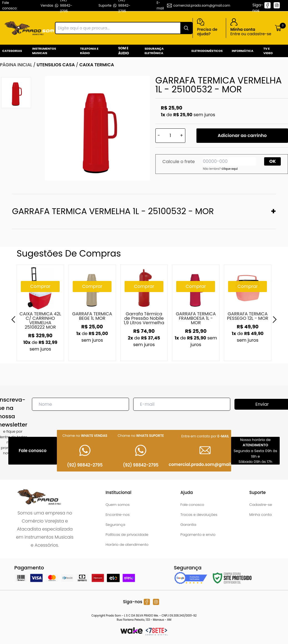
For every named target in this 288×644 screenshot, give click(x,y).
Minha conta (260, 515)
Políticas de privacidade (127, 535)
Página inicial (16, 65)
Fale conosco (192, 505)
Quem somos (118, 505)
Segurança (115, 525)
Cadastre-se (261, 505)
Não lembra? (220, 169)
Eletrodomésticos (207, 51)
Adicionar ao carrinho (242, 135)
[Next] (275, 320)
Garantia (188, 525)
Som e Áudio (124, 51)
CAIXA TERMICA (97, 65)
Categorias (12, 51)
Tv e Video (268, 51)
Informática (242, 51)
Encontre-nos (118, 515)
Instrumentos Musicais (44, 51)
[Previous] (13, 320)
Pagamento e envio (198, 535)
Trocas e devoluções (199, 515)
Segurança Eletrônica (154, 51)
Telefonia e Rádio (89, 51)
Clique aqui (230, 169)
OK (273, 161)
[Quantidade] (170, 136)
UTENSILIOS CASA (56, 65)
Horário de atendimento (127, 545)
